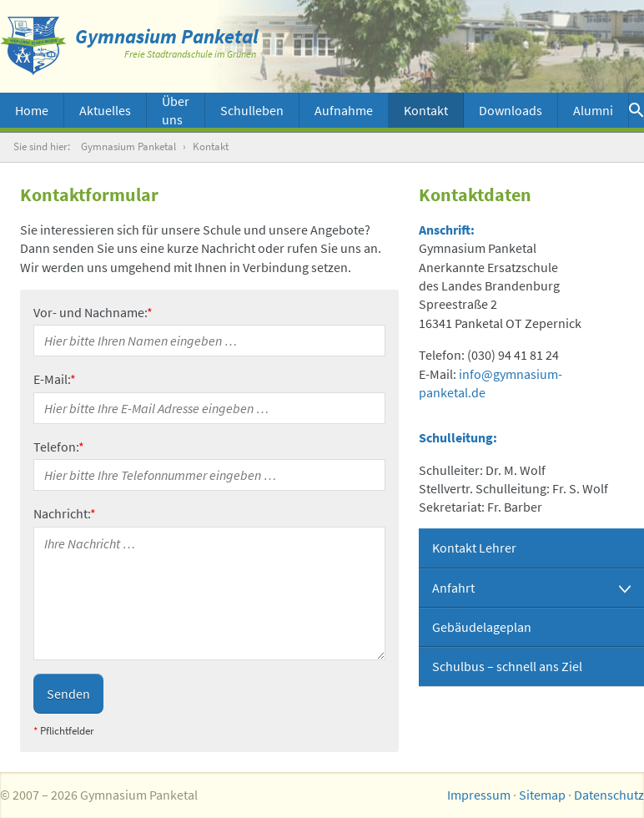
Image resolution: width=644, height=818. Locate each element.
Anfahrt (453, 588)
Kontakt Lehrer (474, 548)
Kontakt (426, 110)
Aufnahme (344, 110)
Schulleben (252, 110)
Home (32, 110)
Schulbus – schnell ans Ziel (507, 666)
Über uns (176, 110)
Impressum (479, 795)
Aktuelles (105, 110)
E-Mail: (55, 379)
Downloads (511, 110)
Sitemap (542, 795)
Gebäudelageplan (482, 627)
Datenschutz (609, 795)
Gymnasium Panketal (128, 146)
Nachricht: (65, 513)
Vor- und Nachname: (93, 312)
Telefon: (59, 447)
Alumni (593, 110)
